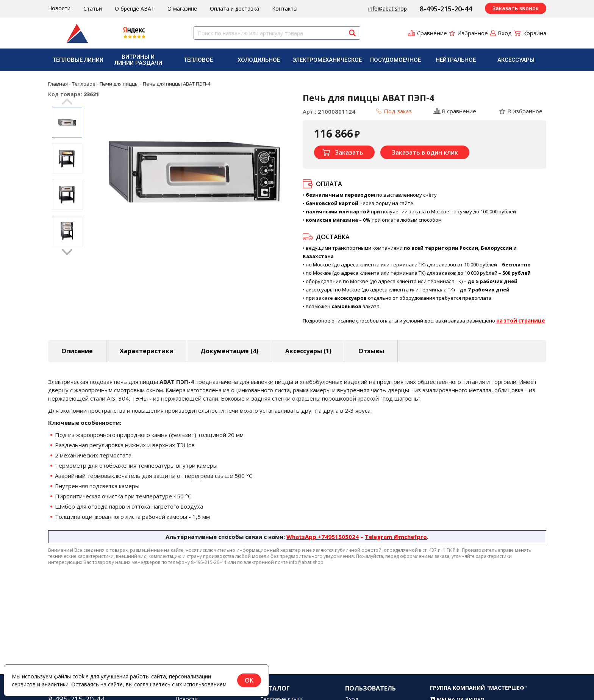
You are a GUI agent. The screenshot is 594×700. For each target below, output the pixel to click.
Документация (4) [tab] (229, 351)
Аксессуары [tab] (308, 351)
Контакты (285, 9)
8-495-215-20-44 (446, 9)
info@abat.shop (388, 9)
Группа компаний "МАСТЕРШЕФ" (478, 695)
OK (249, 680)
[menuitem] (78, 60)
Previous (67, 102)
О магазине (182, 9)
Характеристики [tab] (147, 351)
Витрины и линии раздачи (138, 60)
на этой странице (521, 321)
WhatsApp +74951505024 (323, 537)
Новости (59, 8)
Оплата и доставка (234, 9)
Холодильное (259, 60)
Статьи (93, 9)
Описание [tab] (77, 351)
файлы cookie (71, 676)
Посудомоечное (395, 60)
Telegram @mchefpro (396, 537)
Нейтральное (456, 60)
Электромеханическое (327, 60)
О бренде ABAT (135, 9)
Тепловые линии (78, 60)
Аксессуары (516, 60)
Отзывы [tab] (371, 351)
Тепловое (198, 60)
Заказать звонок (516, 8)
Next (67, 252)
